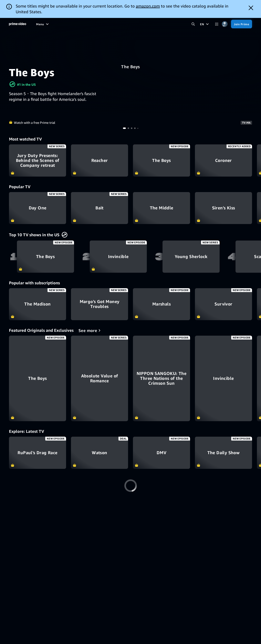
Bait (100, 208)
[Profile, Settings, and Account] (225, 24)
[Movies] (52, 24)
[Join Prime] (242, 24)
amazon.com (148, 6)
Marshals (161, 304)
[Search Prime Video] (193, 24)
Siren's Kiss (223, 208)
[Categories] (217, 24)
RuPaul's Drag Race (38, 453)
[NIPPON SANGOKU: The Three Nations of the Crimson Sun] (161, 378)
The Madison (38, 304)
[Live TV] (116, 24)
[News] (101, 24)
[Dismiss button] (251, 8)
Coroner (223, 160)
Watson (100, 453)
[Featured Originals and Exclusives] (90, 330)
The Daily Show (223, 453)
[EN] (205, 24)
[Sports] (87, 24)
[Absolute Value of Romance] (100, 378)
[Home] (18, 24)
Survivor (223, 304)
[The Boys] (38, 378)
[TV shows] (70, 24)
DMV (161, 453)
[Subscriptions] (140, 24)
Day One (38, 208)
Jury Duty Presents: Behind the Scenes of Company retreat (38, 160)
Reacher (100, 160)
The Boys (130, 67)
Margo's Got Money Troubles (100, 304)
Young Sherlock (191, 257)
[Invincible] (223, 378)
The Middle (161, 208)
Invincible (118, 257)
